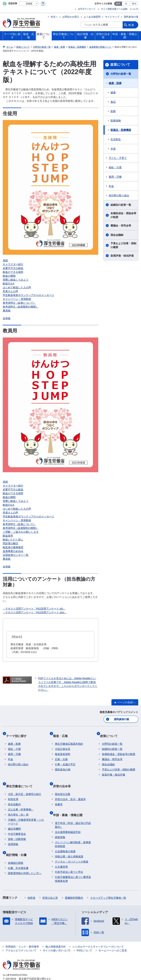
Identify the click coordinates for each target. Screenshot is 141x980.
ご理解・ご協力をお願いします (21, 532)
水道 (113, 149)
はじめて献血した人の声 (17, 287)
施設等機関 (14, 820)
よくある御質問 (92, 17)
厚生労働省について (21, 779)
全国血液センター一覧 (16, 555)
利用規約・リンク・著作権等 (22, 934)
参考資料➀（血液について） (19, 303)
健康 (113, 92)
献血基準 (8, 536)
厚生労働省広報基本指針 (69, 739)
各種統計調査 (16, 850)
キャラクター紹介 (13, 264)
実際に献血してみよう (16, 280)
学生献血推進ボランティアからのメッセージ (28, 295)
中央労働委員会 (17, 825)
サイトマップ (112, 17)
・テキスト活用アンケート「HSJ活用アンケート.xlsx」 (35, 612)
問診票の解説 (10, 543)
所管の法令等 (64, 779)
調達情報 (60, 824)
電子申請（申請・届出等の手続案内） (73, 812)
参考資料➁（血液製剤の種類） (21, 307)
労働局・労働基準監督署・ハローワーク (26, 813)
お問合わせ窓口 (71, 17)
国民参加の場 (131, 17)
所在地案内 (14, 796)
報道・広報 (62, 733)
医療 (113, 111)
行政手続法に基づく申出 (69, 859)
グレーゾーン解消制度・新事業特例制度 (73, 831)
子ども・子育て (118, 158)
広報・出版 (61, 754)
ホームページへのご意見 (113, 938)
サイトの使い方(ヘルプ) (56, 938)
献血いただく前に (13, 540)
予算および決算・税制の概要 (123, 245)
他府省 (31, 885)
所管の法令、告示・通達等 (70, 790)
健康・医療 (115, 83)
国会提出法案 (63, 785)
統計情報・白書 (18, 844)
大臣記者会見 (63, 744)
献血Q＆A (8, 284)
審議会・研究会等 (121, 226)
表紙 (5, 260)
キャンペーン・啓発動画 (17, 299)
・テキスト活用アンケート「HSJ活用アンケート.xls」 (34, 609)
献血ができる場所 (13, 272)
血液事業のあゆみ (13, 551)
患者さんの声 (10, 291)
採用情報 (13, 835)
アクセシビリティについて (21, 938)
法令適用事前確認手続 (68, 819)
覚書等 (59, 796)
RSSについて (84, 938)
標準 (118, 4)
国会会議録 (117, 235)
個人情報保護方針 (56, 934)
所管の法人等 (50, 885)
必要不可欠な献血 (13, 268)
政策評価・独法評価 (122, 256)
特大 (134, 4)
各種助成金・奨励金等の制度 (123, 215)
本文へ (54, 17)
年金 (111, 186)
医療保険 (116, 121)
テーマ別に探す (18, 733)
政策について (120, 65)
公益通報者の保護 (65, 839)
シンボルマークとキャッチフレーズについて (98, 934)
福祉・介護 (115, 167)
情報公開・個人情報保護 (69, 844)
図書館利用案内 (74, 885)
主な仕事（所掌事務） (21, 801)
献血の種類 (9, 276)
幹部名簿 (13, 790)
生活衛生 (116, 139)
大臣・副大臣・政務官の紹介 (25, 785)
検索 (131, 25)
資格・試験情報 (17, 830)
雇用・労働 (115, 177)
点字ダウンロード (87, 9)
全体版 (7, 318)
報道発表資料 (63, 749)
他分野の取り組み (119, 195)
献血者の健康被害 (13, 547)
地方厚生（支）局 (18, 806)
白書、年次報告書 (18, 855)
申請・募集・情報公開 (70, 804)
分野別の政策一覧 (121, 74)
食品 (113, 102)
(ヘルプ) (134, 9)
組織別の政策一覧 (121, 205)
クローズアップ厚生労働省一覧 (108, 885)
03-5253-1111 (24, 970)
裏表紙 (7, 311)
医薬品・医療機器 (121, 130)
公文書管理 (61, 854)
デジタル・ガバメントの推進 (72, 849)
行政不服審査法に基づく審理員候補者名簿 (73, 866)
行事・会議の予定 (65, 760)
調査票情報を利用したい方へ (25, 860)
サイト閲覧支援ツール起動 (114, 9)
